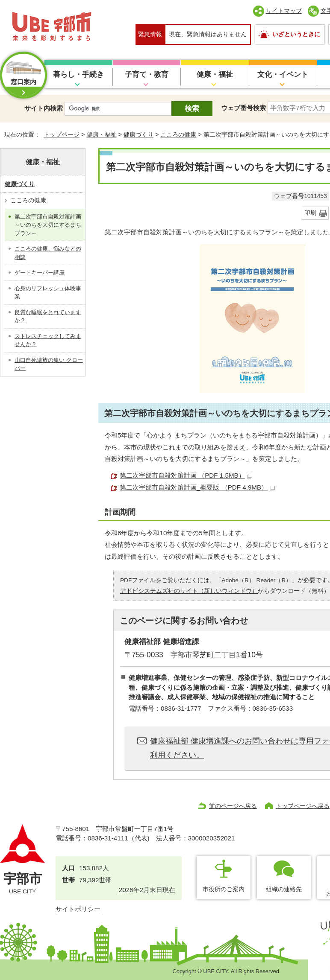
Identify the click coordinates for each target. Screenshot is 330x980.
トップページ (62, 134)
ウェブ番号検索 (243, 108)
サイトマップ (284, 11)
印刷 (310, 213)
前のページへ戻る (233, 806)
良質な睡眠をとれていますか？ (48, 316)
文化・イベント (283, 74)
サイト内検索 (44, 108)
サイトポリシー (78, 909)
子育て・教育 (147, 74)
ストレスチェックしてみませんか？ (48, 340)
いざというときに (296, 34)
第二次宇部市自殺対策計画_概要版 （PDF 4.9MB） (197, 487)
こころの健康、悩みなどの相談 (48, 253)
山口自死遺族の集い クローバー (49, 364)
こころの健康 (178, 134)
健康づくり (138, 134)
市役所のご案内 (224, 889)
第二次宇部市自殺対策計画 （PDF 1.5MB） (186, 475)
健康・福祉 (215, 74)
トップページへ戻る (303, 806)
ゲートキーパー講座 (40, 273)
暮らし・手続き (78, 74)
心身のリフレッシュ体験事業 (48, 293)
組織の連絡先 (284, 889)
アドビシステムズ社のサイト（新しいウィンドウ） (189, 591)
